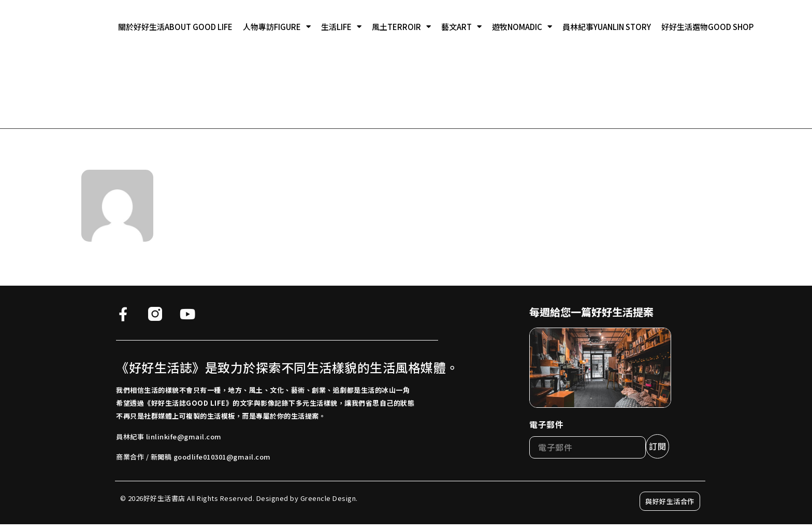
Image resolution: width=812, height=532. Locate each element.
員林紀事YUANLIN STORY (607, 27)
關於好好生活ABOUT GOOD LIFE (175, 27)
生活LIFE (341, 27)
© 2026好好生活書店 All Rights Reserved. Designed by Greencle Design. (239, 498)
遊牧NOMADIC (522, 27)
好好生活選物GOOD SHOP (707, 27)
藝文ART (461, 27)
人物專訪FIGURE (277, 27)
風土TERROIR (401, 27)
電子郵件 (546, 424)
